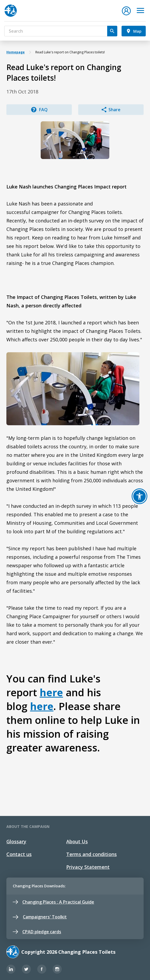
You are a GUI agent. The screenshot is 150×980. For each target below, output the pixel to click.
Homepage (16, 52)
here (51, 692)
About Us (77, 841)
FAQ (39, 110)
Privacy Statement (88, 867)
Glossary (16, 841)
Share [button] (111, 110)
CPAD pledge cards (37, 932)
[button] (126, 10)
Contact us (19, 854)
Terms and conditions (91, 854)
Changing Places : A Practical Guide (53, 902)
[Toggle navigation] (140, 11)
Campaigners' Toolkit (40, 917)
